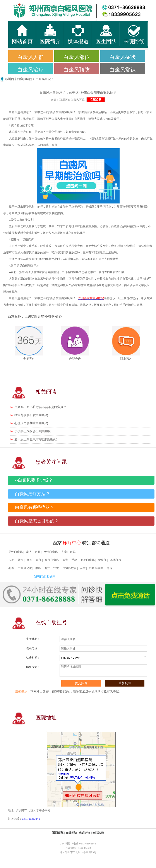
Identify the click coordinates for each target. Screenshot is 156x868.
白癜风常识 (123, 70)
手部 (74, 560)
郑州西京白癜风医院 (19, 79)
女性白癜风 (51, 552)
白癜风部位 (77, 57)
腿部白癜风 (52, 560)
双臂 (65, 560)
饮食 (56, 568)
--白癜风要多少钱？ (34, 480)
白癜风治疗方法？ (33, 494)
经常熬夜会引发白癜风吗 (31, 415)
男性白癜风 (16, 552)
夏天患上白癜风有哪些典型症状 (36, 439)
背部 (21, 560)
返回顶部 (58, 833)
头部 (11, 560)
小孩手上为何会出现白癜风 (33, 431)
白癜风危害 (69, 568)
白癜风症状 (123, 57)
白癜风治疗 (31, 70)
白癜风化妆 (25, 568)
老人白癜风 (33, 552)
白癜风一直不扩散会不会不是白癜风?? (40, 407)
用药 (38, 568)
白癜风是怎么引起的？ (37, 521)
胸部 (29, 560)
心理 (11, 568)
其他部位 (116, 560)
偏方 (47, 568)
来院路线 (98, 833)
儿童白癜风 (68, 552)
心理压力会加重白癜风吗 (31, 423)
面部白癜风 (88, 560)
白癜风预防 (77, 70)
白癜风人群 (31, 57)
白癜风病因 (96, 568)
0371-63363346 (31, 819)
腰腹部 (102, 560)
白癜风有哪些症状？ (35, 507)
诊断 (83, 568)
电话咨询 (85, 833)
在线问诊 (71, 833)
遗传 (109, 568)
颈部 (39, 560)
